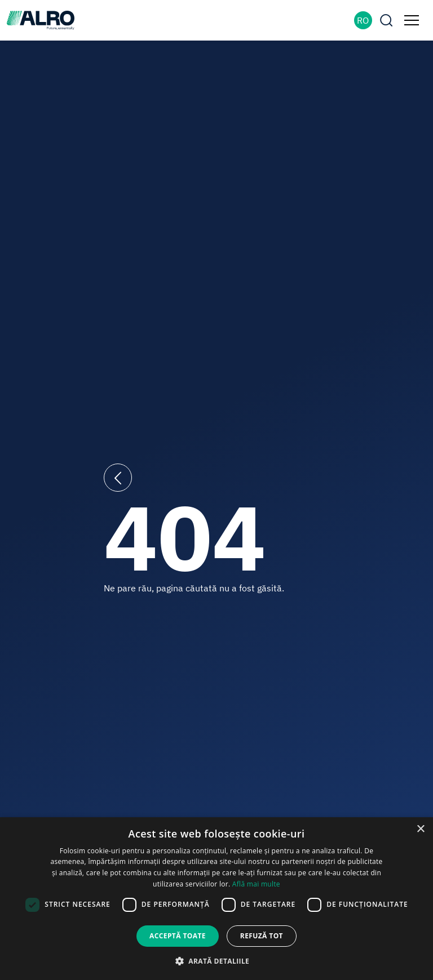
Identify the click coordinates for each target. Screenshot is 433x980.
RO (363, 20)
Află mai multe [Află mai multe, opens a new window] (256, 884)
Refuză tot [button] (262, 936)
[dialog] (216, 899)
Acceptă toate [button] (178, 936)
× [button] (420, 829)
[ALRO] (41, 19)
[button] (216, 961)
